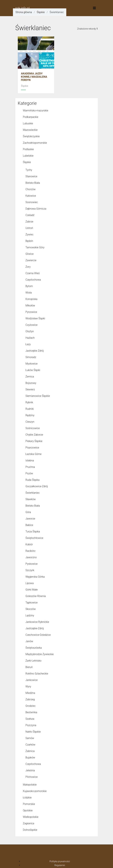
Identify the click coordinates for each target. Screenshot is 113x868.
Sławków (31, 499)
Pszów (29, 473)
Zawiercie (31, 260)
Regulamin (60, 865)
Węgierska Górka (35, 577)
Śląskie (41, 12)
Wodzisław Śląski (35, 318)
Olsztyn (30, 331)
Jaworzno (31, 557)
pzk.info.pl (23, 8)
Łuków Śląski (33, 370)
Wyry (28, 686)
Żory (28, 267)
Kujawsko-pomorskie (35, 791)
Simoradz (31, 357)
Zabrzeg (30, 699)
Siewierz (30, 389)
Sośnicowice (33, 428)
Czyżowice (32, 325)
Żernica (30, 377)
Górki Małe (32, 590)
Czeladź (30, 215)
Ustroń (29, 228)
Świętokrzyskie (31, 136)
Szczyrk (30, 570)
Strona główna (24, 12)
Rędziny (30, 415)
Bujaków (30, 758)
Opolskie (28, 810)
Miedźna (30, 693)
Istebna (30, 460)
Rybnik (29, 402)
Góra (28, 512)
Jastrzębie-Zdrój (35, 628)
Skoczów (31, 609)
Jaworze (30, 519)
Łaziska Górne (34, 454)
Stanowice (31, 176)
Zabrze (29, 222)
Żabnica (30, 751)
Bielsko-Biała (33, 183)
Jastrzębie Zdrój (35, 351)
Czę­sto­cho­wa (33, 764)
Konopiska (32, 299)
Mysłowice (32, 364)
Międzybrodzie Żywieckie (40, 654)
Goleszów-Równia (36, 596)
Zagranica (29, 823)
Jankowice (32, 680)
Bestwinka (31, 712)
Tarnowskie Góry (35, 247)
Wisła (29, 293)
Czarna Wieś (33, 273)
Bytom (29, 286)
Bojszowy (31, 383)
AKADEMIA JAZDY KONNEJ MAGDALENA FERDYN (34, 77)
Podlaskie (28, 149)
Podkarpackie (31, 117)
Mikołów (30, 306)
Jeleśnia (30, 770)
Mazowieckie (30, 130)
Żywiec (30, 234)
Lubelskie (28, 156)
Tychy (29, 170)
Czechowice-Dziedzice (38, 635)
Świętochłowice (34, 538)
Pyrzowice (31, 312)
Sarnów (30, 738)
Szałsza (30, 719)
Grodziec (31, 706)
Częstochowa (33, 280)
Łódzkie (27, 798)
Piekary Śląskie (34, 441)
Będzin (29, 241)
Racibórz (31, 551)
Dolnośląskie (30, 830)
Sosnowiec (32, 202)
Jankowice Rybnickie (37, 622)
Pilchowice (32, 777)
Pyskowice (32, 564)
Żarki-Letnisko (34, 661)
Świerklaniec (33, 493)
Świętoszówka (34, 648)
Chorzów (31, 189)
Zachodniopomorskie (35, 143)
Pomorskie (29, 804)
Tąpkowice (32, 603)
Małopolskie (30, 785)
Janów (29, 641)
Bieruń (29, 667)
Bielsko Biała (33, 506)
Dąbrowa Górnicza (36, 209)
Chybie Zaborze (34, 435)
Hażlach (30, 338)
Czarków (30, 745)
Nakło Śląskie (33, 732)
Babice (29, 525)
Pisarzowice (32, 448)
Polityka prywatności (60, 861)
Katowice (31, 196)
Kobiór (29, 544)
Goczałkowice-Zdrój (37, 486)
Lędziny (30, 615)
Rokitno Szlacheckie (37, 674)
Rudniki (30, 409)
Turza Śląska (33, 532)
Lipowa (30, 583)
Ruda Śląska (32, 480)
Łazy (28, 344)
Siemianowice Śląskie (38, 396)
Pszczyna (31, 725)
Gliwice (30, 254)
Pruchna (30, 467)
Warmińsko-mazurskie (36, 110)
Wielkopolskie (31, 817)
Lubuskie (28, 123)
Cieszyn (30, 422)
